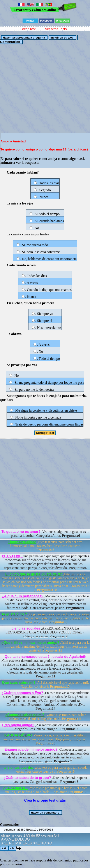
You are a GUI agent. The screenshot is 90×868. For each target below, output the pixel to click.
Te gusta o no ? (14, 614)
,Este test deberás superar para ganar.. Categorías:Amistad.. (45, 780)
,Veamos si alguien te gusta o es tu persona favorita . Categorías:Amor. (46, 534)
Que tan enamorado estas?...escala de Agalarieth (45, 657)
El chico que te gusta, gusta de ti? (34, 574)
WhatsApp (63, 21)
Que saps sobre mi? (19, 683)
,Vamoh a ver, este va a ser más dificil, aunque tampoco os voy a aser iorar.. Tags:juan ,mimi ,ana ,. (45, 739)
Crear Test (28, 29)
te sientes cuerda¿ (19, 768)
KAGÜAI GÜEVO (18, 735)
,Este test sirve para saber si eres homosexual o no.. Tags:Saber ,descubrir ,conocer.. (45, 546)
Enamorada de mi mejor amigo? (31, 749)
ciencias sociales (26, 628)
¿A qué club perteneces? (23, 596)
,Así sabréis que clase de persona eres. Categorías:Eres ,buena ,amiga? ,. (45, 727)
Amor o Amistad (13, 141)
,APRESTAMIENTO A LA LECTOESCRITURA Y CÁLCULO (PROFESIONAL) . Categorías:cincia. (45, 632)
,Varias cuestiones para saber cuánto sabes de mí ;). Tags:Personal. (46, 717)
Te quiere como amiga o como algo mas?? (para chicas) (44, 149)
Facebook (46, 21)
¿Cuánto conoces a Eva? (22, 693)
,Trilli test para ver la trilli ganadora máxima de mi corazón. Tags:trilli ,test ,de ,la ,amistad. (45, 646)
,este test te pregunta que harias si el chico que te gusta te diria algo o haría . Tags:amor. (46, 790)
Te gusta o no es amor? (21, 532)
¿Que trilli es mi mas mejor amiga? (30, 643)
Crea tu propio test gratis (45, 800)
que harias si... (16, 788)
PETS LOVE (12, 556)
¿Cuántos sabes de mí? (25, 715)
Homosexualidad (22, 542)
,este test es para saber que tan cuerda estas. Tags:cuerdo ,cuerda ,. (46, 769)
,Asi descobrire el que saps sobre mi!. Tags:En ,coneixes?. (45, 685)
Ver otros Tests (56, 29)
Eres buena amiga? (18, 725)
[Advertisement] (45, 88)
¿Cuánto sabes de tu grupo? (27, 778)
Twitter (30, 21)
